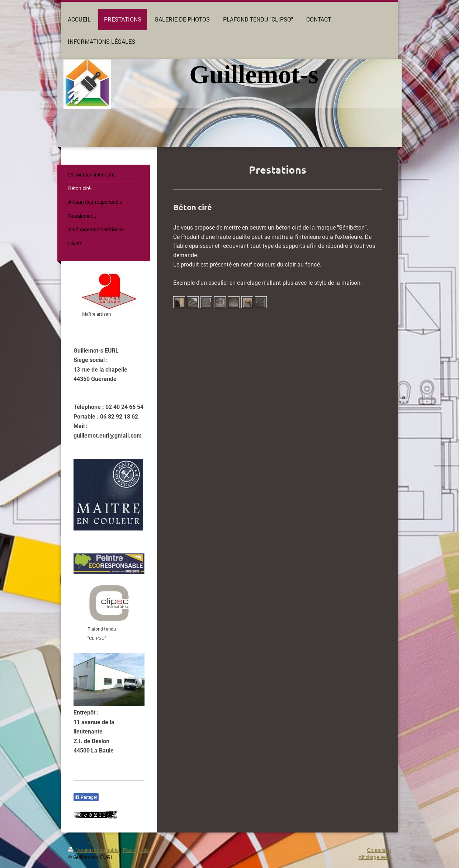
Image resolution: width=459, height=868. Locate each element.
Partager (86, 797)
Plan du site (136, 850)
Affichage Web (375, 857)
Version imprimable (94, 850)
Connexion (379, 850)
